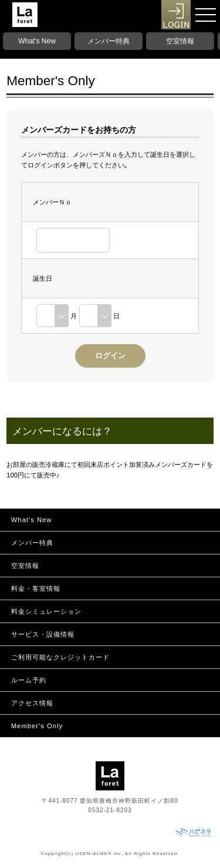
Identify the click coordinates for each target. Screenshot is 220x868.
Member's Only (37, 726)
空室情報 (180, 41)
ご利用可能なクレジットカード (60, 657)
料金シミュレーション (46, 611)
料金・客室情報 (36, 588)
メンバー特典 (109, 41)
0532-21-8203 (110, 810)
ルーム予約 (29, 680)
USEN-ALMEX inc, (99, 854)
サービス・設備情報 (43, 634)
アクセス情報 (32, 703)
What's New (37, 41)
